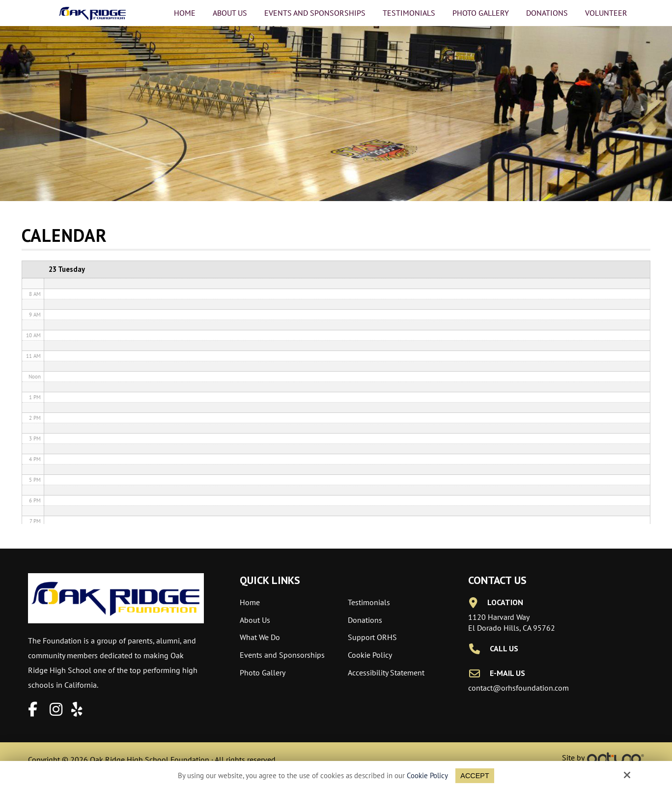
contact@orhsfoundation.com (518, 688)
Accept (475, 775)
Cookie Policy (427, 776)
